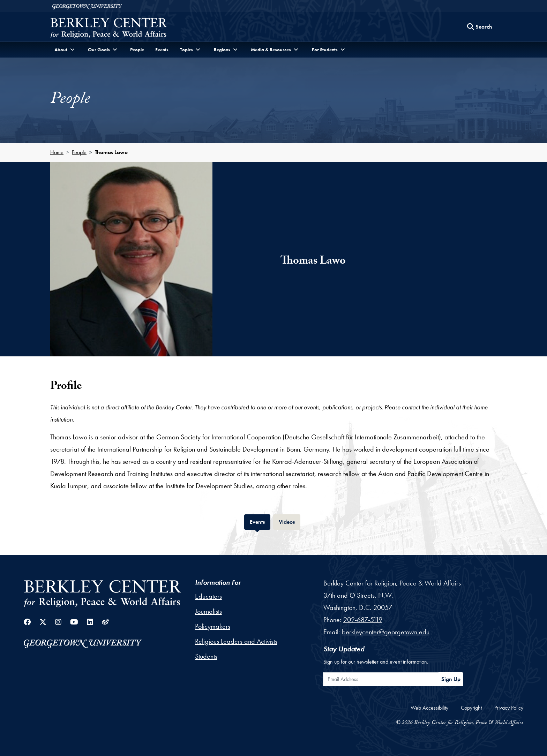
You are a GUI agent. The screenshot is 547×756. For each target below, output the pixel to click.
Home (57, 152)
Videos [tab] (290, 521)
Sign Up (451, 679)
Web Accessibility (429, 708)
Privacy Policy (509, 708)
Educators (208, 596)
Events (162, 50)
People (137, 50)
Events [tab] (260, 521)
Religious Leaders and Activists (236, 641)
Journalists (208, 611)
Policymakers (213, 626)
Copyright (471, 708)
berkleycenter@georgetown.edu (386, 632)
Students (206, 656)
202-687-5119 (363, 620)
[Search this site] (480, 27)
